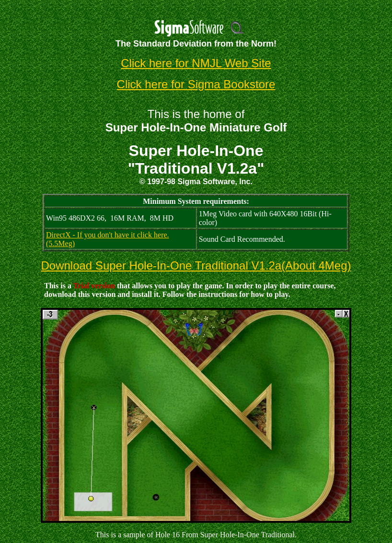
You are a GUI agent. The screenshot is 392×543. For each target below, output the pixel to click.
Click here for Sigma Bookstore (196, 84)
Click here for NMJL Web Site (196, 63)
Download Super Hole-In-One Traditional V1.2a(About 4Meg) (196, 266)
